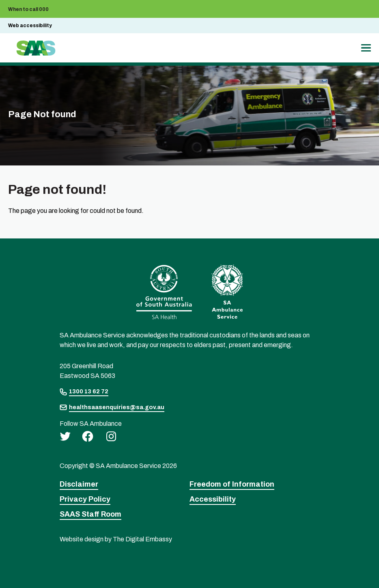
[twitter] (65, 436)
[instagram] (111, 436)
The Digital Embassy (142, 539)
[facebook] (88, 436)
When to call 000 (28, 9)
